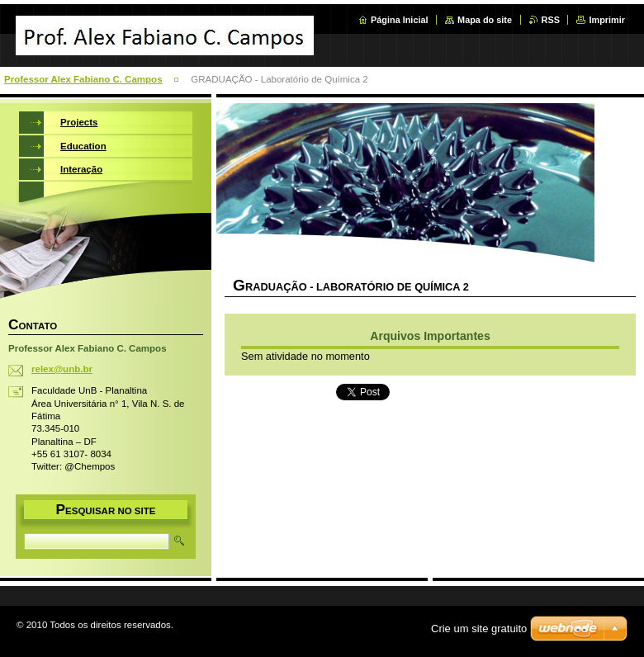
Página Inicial (400, 20)
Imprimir (607, 20)
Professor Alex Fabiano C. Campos (83, 79)
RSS (551, 20)
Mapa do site (485, 20)
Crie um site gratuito (479, 629)
